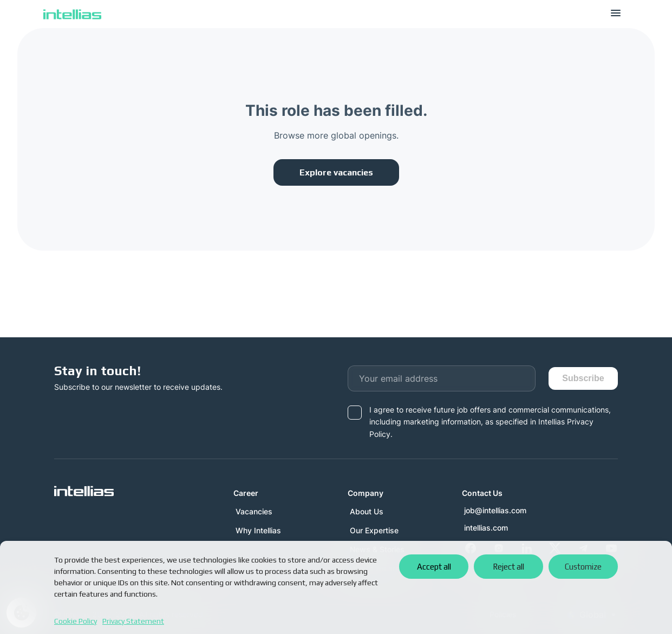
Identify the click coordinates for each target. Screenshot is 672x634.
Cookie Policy (76, 621)
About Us (367, 511)
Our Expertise (374, 530)
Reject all (508, 567)
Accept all (434, 567)
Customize (583, 567)
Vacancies (254, 511)
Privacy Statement (133, 621)
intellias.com (486, 528)
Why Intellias (258, 530)
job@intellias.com (495, 511)
